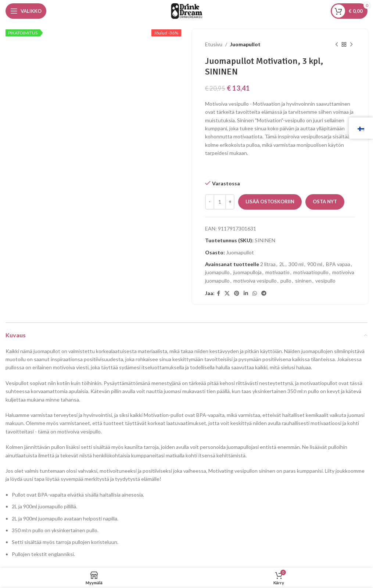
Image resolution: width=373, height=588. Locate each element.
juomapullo (217, 272)
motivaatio (277, 272)
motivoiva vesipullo (255, 281)
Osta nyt (325, 202)
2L (282, 264)
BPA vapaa (338, 264)
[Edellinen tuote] (336, 44)
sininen (303, 281)
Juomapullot (245, 44)
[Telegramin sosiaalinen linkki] (264, 293)
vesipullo (325, 281)
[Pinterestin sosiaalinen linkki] (237, 293)
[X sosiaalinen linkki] (227, 293)
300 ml (296, 264)
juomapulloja (248, 272)
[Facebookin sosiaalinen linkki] (218, 293)
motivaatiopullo (311, 272)
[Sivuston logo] (187, 10)
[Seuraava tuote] (351, 44)
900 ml (315, 264)
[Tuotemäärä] (220, 202)
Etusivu (214, 44)
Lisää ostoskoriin (270, 202)
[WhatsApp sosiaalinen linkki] (255, 293)
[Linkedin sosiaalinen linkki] (246, 293)
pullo (286, 281)
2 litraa (268, 264)
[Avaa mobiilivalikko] (26, 11)
